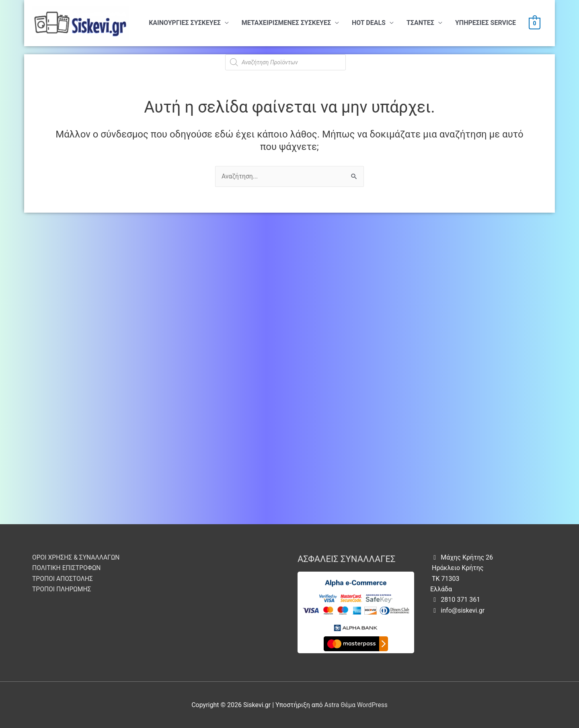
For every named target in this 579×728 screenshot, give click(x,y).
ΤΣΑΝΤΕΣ (420, 23)
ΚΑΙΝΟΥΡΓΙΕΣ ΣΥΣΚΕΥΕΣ (185, 23)
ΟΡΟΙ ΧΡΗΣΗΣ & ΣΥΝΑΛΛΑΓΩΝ (77, 557)
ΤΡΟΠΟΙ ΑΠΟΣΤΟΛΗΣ (63, 579)
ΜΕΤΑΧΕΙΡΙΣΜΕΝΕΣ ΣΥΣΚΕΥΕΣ (286, 23)
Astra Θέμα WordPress (356, 705)
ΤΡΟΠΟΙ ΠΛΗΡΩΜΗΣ (62, 589)
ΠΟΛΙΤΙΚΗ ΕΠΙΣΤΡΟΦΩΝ (67, 568)
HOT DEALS (369, 23)
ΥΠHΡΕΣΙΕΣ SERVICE (486, 23)
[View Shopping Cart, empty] (535, 23)
